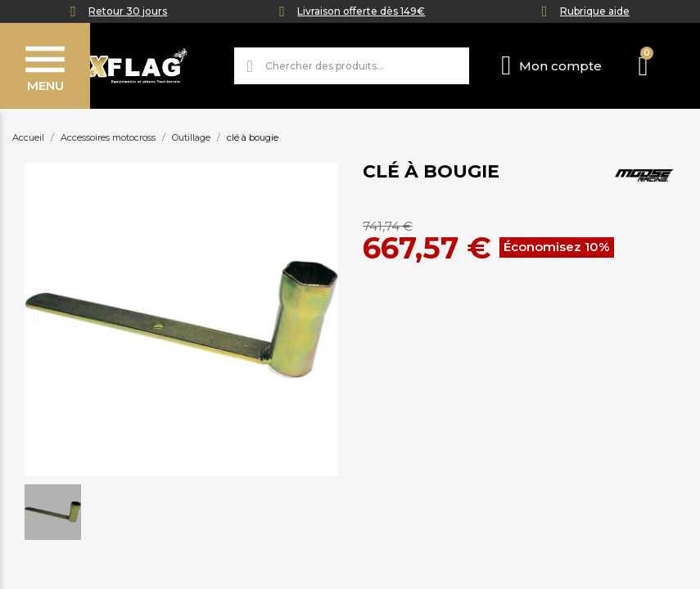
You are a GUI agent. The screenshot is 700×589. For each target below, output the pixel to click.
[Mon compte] (551, 66)
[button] (36, 319)
